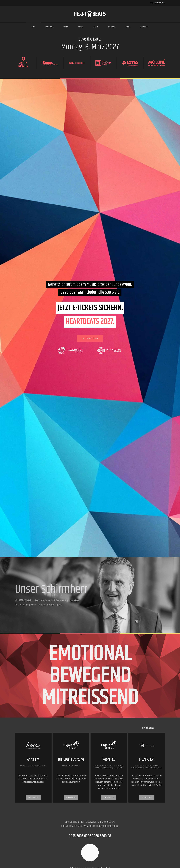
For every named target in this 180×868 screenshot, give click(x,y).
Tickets (81, 27)
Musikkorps (49, 27)
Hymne (66, 27)
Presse (128, 27)
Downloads (145, 27)
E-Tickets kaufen (90, 338)
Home (33, 27)
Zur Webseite (33, 797)
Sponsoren (112, 27)
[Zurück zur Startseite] (90, 14)
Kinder (96, 27)
